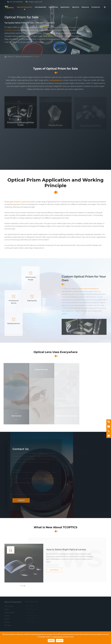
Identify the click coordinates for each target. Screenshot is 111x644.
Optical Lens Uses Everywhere (56, 342)
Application (65, 7)
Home (10, 57)
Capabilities (53, 7)
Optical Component (25, 7)
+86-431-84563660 (16, 2)
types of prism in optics (18, 202)
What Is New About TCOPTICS (55, 518)
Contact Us (96, 7)
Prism (37, 57)
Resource (85, 7)
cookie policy (58, 637)
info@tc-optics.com (35, 2)
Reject (51, 640)
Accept (60, 640)
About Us (76, 7)
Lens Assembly (40, 7)
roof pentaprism (56, 80)
